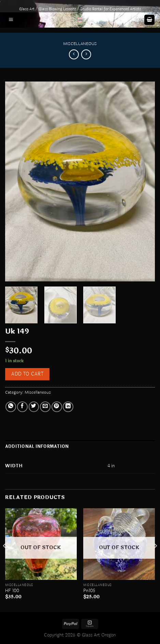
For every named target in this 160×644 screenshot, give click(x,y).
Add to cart (27, 374)
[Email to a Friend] (45, 407)
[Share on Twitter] (34, 407)
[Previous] (5, 559)
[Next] (155, 559)
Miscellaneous (80, 44)
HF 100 (12, 591)
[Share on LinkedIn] (68, 407)
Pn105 (89, 591)
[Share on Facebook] (22, 407)
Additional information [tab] (37, 447)
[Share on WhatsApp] (11, 407)
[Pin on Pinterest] (57, 407)
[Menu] (11, 20)
